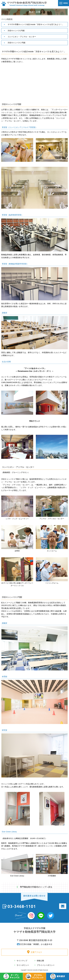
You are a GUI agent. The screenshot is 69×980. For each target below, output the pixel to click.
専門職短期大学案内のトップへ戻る (36, 887)
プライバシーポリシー (46, 965)
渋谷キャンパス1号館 (16, 31)
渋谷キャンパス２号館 (17, 43)
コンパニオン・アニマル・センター (22, 37)
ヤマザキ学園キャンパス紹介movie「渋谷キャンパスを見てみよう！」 (36, 24)
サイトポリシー (23, 965)
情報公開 (40, 961)
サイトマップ (22, 961)
